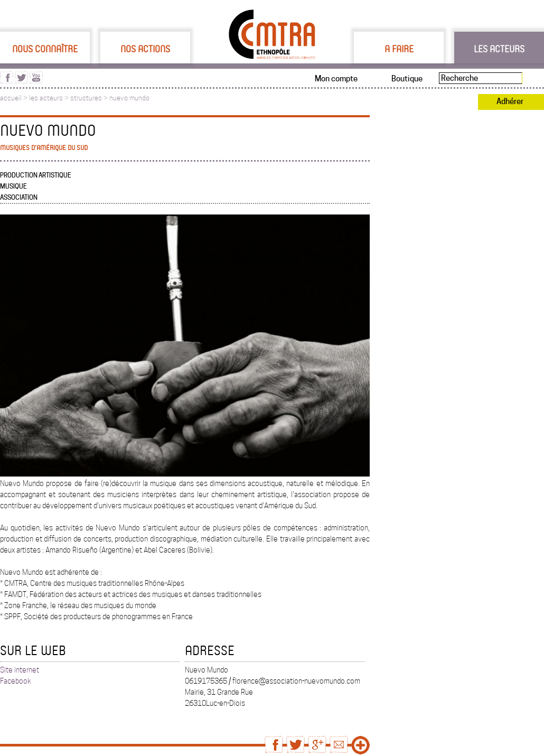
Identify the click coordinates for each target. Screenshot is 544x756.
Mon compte (336, 79)
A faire (399, 49)
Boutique (407, 79)
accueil (11, 98)
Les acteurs (499, 49)
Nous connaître (45, 49)
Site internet (20, 670)
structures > (90, 98)
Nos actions (145, 49)
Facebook (16, 681)
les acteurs (46, 98)
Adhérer (510, 101)
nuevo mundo (129, 98)
